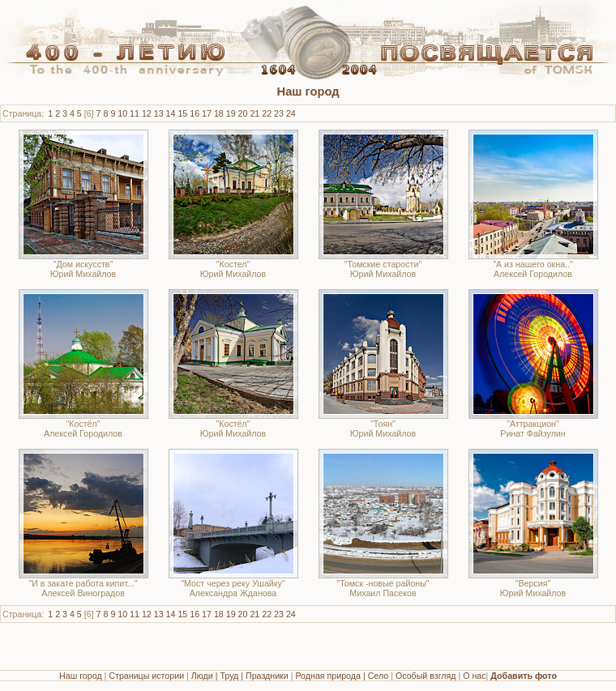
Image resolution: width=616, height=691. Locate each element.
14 (171, 113)
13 (159, 113)
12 (147, 113)
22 (267, 113)
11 (135, 113)
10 (122, 113)
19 (231, 113)
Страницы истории (146, 676)
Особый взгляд (426, 676)
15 (182, 113)
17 (207, 113)
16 (195, 113)
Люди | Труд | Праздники (240, 676)
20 (243, 113)
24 (291, 113)
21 (255, 113)
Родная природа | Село (342, 676)
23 (279, 113)
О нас (474, 676)
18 (219, 113)
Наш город (81, 676)
